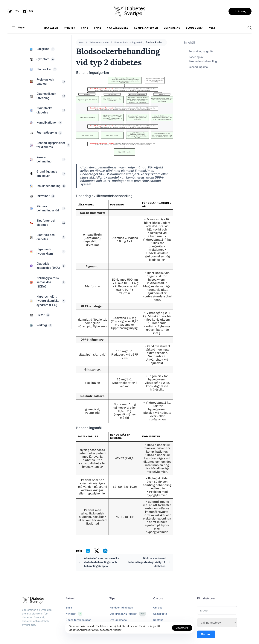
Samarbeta (160, 614)
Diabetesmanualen (99, 42)
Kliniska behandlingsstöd (128, 42)
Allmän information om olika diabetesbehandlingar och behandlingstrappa (99, 562)
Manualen (51, 28)
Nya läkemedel (118, 28)
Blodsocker (195, 28)
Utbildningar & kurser (128, 614)
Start (81, 42)
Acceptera (182, 628)
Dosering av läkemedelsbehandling (203, 59)
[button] (16, 28)
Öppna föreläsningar (78, 620)
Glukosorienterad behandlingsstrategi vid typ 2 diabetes (149, 562)
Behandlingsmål (198, 67)
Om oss (158, 608)
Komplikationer (146, 28)
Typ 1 (85, 28)
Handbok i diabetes (121, 608)
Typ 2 (98, 28)
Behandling (172, 28)
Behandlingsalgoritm (201, 51)
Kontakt (158, 620)
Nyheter (70, 28)
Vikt (212, 28)
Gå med (206, 634)
